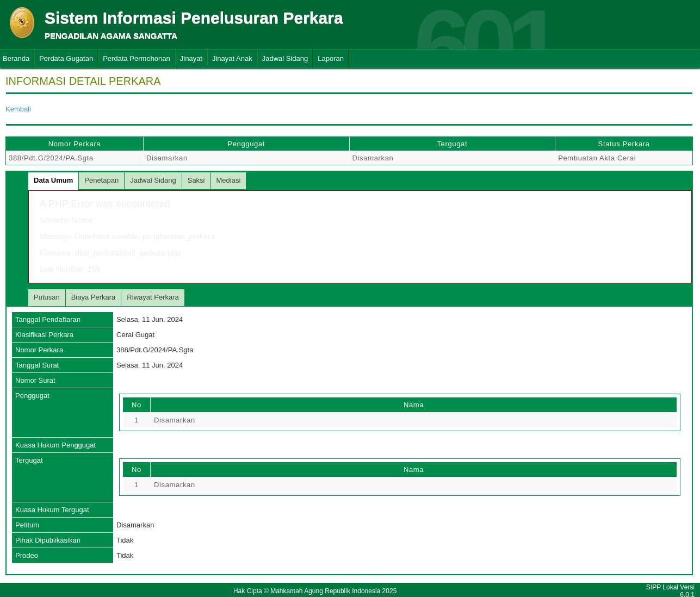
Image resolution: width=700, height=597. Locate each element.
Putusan (47, 297)
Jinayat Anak (232, 58)
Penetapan (101, 180)
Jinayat (191, 58)
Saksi (196, 180)
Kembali (18, 109)
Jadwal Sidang (285, 58)
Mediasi (229, 180)
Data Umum (53, 180)
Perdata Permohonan (137, 58)
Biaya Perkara (94, 297)
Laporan (331, 58)
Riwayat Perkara (153, 297)
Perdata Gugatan (66, 58)
